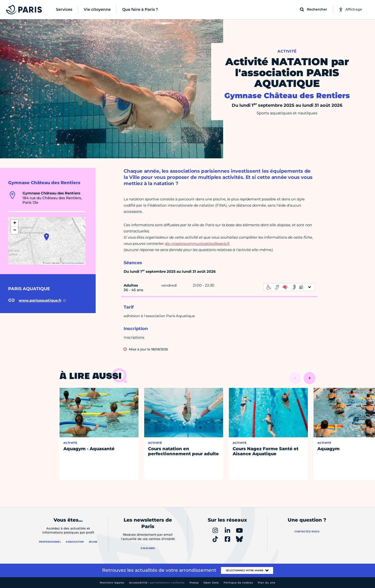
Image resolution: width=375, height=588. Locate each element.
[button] (47, 237)
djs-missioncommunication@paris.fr (197, 243)
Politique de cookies (238, 583)
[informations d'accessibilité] (289, 287)
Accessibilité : (157, 583)
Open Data (211, 583)
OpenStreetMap (68, 263)
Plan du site (267, 583)
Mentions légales (112, 583)
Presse (194, 583)
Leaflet (47, 263)
